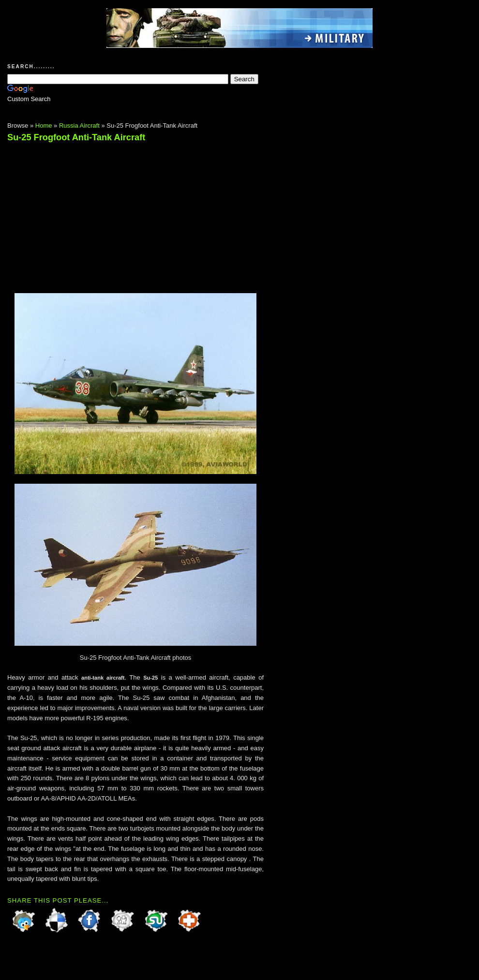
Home (44, 126)
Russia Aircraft (79, 126)
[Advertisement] (89, 213)
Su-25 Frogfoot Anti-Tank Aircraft (76, 137)
